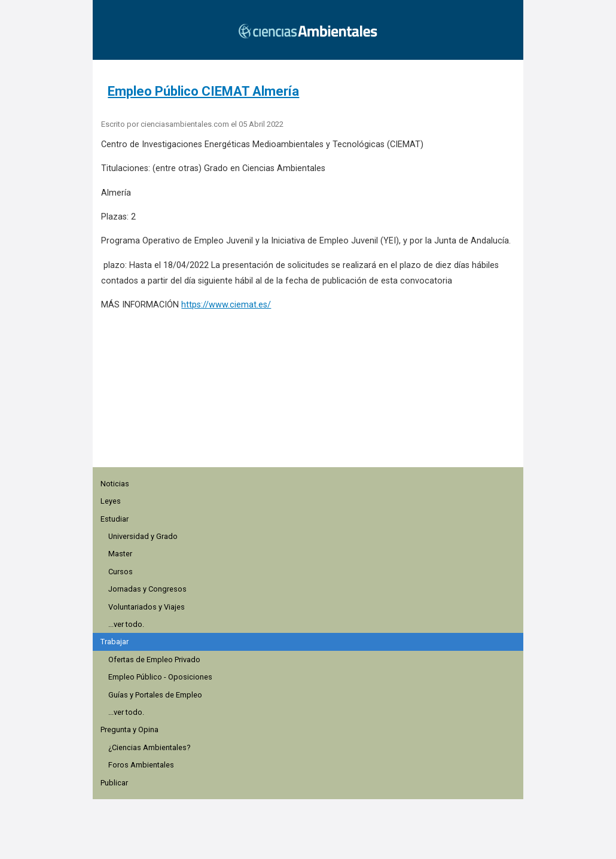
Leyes (111, 501)
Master (120, 554)
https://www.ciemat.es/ (226, 305)
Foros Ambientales (141, 765)
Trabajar (115, 642)
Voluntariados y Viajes (147, 607)
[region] (312, 395)
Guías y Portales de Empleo (155, 695)
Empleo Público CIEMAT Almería (203, 91)
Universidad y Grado (143, 536)
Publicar (114, 783)
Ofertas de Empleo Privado (154, 660)
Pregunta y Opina (129, 729)
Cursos (121, 572)
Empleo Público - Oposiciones (160, 677)
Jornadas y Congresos (147, 589)
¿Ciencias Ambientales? (149, 747)
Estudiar (115, 519)
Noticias (115, 484)
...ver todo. (126, 624)
